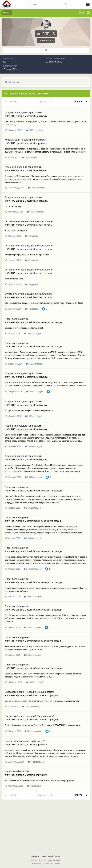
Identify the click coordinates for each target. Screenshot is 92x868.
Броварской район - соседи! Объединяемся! (29, 692)
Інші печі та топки (43, 225)
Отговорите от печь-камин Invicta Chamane (29, 221)
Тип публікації (14, 82)
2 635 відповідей (32, 334)
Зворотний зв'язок (51, 856)
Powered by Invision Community (46, 863)
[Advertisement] (46, 829)
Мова (35, 856)
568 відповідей (36, 762)
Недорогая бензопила (17, 771)
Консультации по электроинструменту (26, 140)
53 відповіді (31, 236)
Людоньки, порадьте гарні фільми (24, 112)
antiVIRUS (10, 116)
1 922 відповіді (30, 158)
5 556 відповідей (34, 130)
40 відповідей (34, 786)
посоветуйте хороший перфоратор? (25, 741)
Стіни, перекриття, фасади (48, 322)
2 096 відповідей (31, 706)
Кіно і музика (41, 116)
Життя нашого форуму (46, 695)
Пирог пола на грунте (17, 319)
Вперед (78, 102)
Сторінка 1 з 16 (45, 102)
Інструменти (41, 143)
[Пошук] (45, 4)
